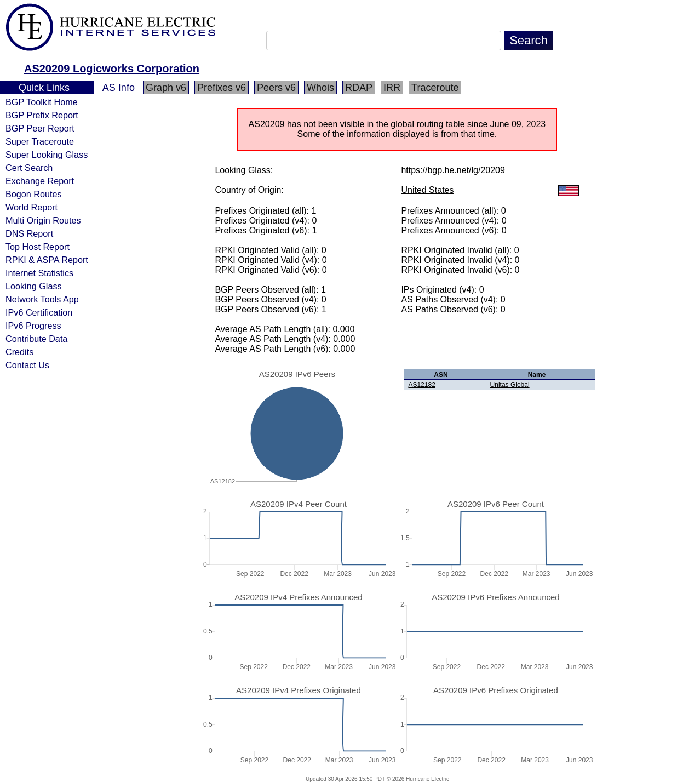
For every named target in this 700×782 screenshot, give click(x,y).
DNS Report (29, 233)
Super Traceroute (40, 141)
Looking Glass (34, 286)
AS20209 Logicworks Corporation (112, 69)
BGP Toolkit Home (42, 102)
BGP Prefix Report (42, 115)
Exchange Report (40, 181)
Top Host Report (38, 247)
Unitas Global (510, 385)
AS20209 (267, 124)
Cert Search (29, 168)
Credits (19, 352)
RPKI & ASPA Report (47, 260)
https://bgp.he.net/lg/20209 (453, 170)
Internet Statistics (39, 273)
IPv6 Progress (33, 326)
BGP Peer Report (40, 128)
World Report (31, 207)
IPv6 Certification (39, 312)
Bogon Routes (34, 194)
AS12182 (421, 385)
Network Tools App (42, 299)
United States (427, 190)
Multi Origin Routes (43, 220)
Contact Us (27, 365)
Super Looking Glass (47, 155)
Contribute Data (36, 339)
